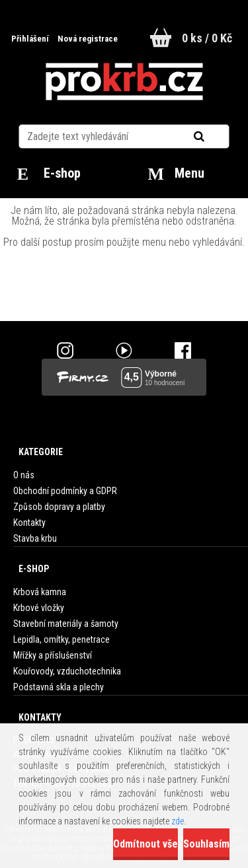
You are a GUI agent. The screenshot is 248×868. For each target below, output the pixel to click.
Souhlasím (206, 844)
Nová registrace (88, 39)
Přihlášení (31, 39)
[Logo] (124, 82)
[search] (215, 137)
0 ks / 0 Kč (207, 38)
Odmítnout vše (145, 844)
